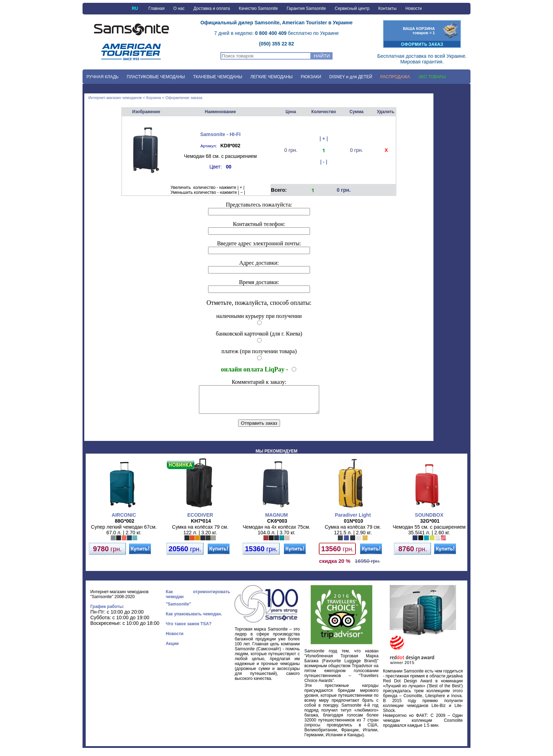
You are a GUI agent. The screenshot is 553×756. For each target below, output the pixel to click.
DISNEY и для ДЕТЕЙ (351, 77)
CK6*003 (277, 526)
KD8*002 (230, 146)
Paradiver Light (353, 520)
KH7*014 (201, 526)
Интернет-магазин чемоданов (115, 98)
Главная (157, 8)
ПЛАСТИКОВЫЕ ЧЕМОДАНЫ (156, 77)
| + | (324, 139)
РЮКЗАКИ (311, 77)
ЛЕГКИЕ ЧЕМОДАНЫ (272, 77)
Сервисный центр (352, 8)
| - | (324, 162)
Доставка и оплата (212, 8)
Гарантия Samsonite (306, 8)
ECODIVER (200, 520)
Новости (413, 8)
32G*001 (430, 526)
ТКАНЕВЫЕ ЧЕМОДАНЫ (217, 77)
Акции (172, 649)
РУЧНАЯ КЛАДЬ (102, 77)
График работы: (107, 612)
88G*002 (125, 526)
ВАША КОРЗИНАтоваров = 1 (419, 31)
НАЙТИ (322, 56)
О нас (179, 8)
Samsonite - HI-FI (220, 134)
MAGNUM (277, 520)
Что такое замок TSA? (189, 629)
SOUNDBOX (429, 520)
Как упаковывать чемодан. (194, 619)
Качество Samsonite (258, 8)
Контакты (388, 8)
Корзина (153, 98)
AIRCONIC (124, 520)
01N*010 (354, 526)
